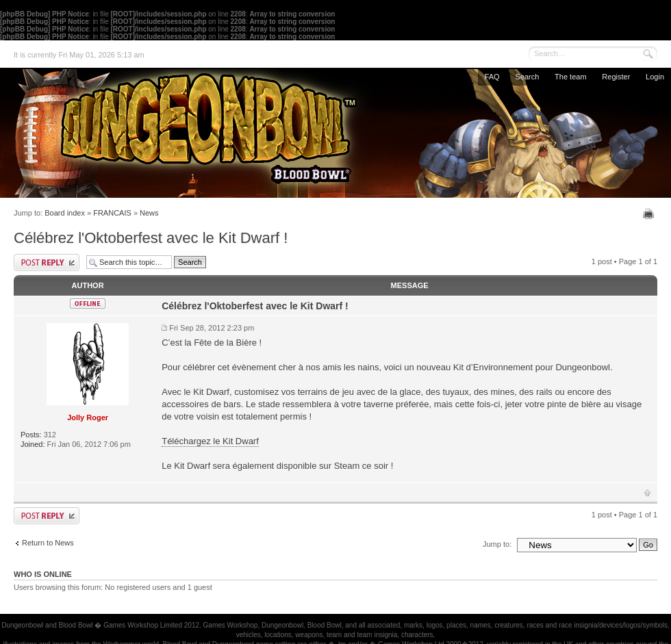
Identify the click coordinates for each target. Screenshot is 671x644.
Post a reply (47, 262)
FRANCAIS (112, 213)
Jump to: (497, 544)
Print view (650, 214)
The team (570, 77)
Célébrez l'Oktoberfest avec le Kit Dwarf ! (151, 238)
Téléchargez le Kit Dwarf (210, 441)
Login (655, 77)
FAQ (492, 77)
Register (616, 77)
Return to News (48, 543)
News (149, 213)
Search (527, 77)
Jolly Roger (88, 417)
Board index (65, 213)
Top (647, 493)
